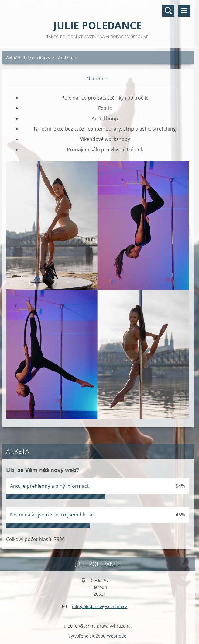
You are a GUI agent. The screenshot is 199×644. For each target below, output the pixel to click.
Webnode (117, 636)
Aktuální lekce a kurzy (28, 58)
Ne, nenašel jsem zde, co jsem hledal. (52, 515)
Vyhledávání (168, 11)
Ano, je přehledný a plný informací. (50, 486)
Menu (184, 11)
